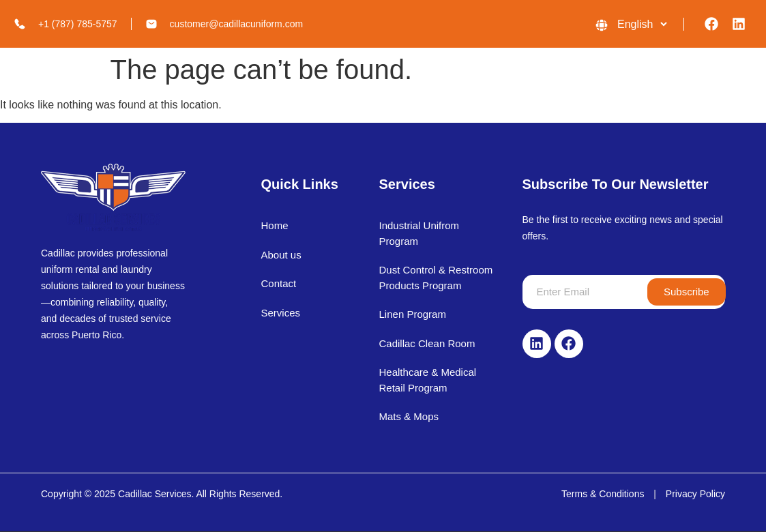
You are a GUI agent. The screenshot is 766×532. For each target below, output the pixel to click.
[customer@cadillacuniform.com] (151, 24)
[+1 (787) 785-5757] (20, 24)
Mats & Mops (409, 416)
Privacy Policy (695, 494)
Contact (278, 283)
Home (274, 225)
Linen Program (413, 314)
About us (281, 255)
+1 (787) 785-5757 (78, 24)
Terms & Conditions (603, 494)
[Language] (642, 24)
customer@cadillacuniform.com (237, 24)
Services (280, 313)
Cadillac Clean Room (427, 343)
